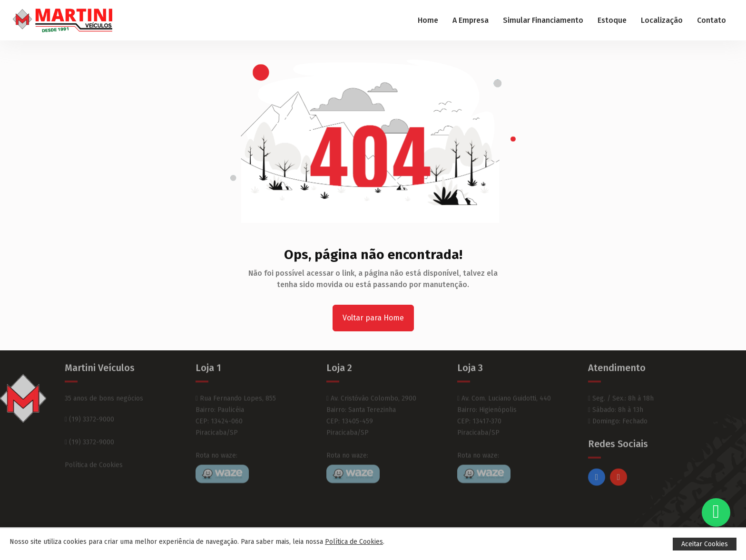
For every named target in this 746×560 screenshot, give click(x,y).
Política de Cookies (94, 452)
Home (428, 20)
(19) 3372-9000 (89, 406)
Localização (662, 20)
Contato (712, 20)
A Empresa (471, 20)
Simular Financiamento (543, 20)
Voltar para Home (373, 318)
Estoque (612, 20)
